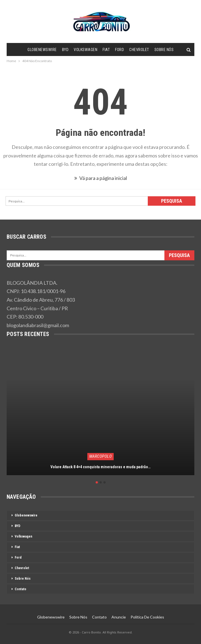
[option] (100, 414)
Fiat (106, 50)
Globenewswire (42, 50)
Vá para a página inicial (101, 178)
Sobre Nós (164, 50)
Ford (119, 50)
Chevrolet (139, 50)
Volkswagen (86, 50)
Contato (21, 589)
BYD (65, 50)
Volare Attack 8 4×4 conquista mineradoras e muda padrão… (100, 467)
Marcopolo (101, 456)
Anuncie (119, 617)
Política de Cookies (147, 617)
